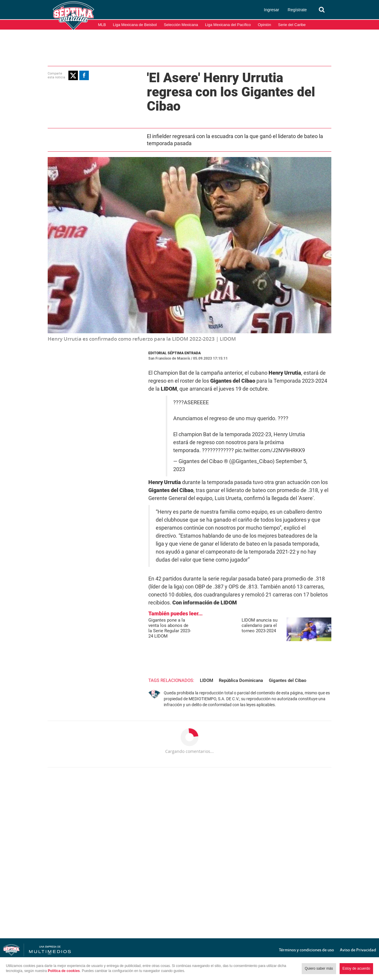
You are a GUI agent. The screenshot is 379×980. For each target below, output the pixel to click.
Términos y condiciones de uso (306, 950)
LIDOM (207, 680)
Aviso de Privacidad (358, 950)
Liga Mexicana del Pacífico (228, 25)
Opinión (265, 25)
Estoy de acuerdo (356, 968)
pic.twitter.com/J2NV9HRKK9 (270, 450)
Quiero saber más (319, 968)
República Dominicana (241, 680)
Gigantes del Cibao (288, 680)
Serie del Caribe (292, 25)
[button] (73, 75)
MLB (102, 25)
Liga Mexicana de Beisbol (135, 25)
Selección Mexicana (181, 25)
